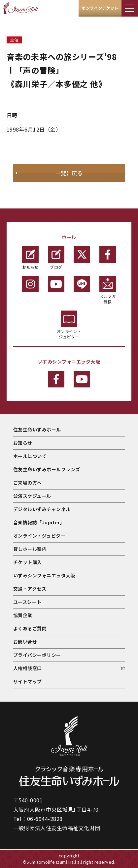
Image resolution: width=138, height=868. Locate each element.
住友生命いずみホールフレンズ (47, 469)
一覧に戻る (69, 173)
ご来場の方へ (28, 483)
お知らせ (30, 258)
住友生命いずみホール (37, 430)
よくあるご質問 (30, 628)
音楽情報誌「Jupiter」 (39, 522)
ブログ (56, 258)
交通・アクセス (30, 589)
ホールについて (30, 456)
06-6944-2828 (45, 819)
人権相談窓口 (28, 668)
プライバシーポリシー (37, 655)
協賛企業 (23, 615)
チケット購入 (28, 562)
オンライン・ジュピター (69, 325)
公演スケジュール (32, 496)
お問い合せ (25, 642)
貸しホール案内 (30, 549)
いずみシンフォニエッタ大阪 (44, 575)
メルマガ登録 (108, 290)
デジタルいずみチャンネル (42, 509)
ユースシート (27, 602)
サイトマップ (28, 681)
